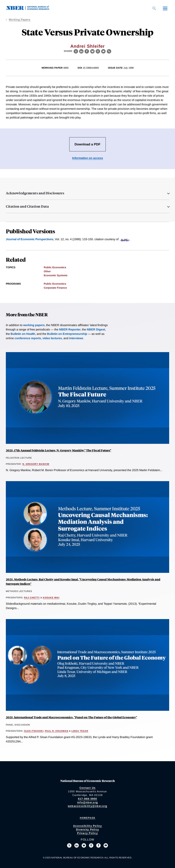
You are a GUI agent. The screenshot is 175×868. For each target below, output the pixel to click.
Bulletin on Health (23, 334)
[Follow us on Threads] (91, 845)
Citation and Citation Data (27, 206)
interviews (76, 338)
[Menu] (165, 8)
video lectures (52, 338)
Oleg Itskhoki (34, 731)
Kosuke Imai (51, 598)
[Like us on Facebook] (98, 845)
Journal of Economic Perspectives (30, 239)
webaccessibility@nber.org (87, 806)
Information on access (88, 158)
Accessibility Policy (88, 826)
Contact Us (88, 788)
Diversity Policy (87, 829)
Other (47, 271)
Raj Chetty (32, 598)
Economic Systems (56, 275)
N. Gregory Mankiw (36, 464)
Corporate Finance (55, 288)
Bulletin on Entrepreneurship (67, 334)
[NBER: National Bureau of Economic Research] (31, 9)
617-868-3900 (88, 799)
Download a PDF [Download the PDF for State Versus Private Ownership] (87, 144)
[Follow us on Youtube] (106, 845)
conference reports (28, 338)
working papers (34, 325)
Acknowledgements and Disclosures (35, 193)
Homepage (88, 818)
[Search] (154, 8)
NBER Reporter (70, 329)
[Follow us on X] (69, 845)
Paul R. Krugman (57, 731)
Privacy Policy (87, 833)
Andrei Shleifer (88, 46)
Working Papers (20, 19)
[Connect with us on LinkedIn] (77, 845)
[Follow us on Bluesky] (84, 845)
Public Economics (55, 267)
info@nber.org (87, 802)
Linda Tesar (80, 731)
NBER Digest (96, 329)
